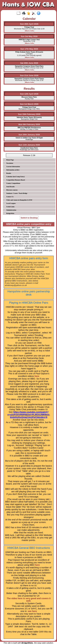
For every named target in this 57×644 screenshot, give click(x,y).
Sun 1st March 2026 (29, 104)
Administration (10, 210)
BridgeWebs (9, 213)
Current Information (12, 166)
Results (8, 173)
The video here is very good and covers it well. (29, 600)
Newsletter (9, 163)
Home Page (9, 160)
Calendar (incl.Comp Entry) (15, 177)
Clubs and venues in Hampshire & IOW (18, 200)
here (37, 376)
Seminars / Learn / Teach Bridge (16, 193)
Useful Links (9, 207)
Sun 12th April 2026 (29, 94)
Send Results (9, 187)
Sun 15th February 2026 (29, 114)
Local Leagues (10, 203)
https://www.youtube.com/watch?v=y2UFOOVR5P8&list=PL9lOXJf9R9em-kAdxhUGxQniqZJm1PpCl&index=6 (29, 415)
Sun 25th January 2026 (29, 135)
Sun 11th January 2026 (29, 145)
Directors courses (11, 190)
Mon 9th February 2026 (29, 124)
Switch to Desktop (29, 218)
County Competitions (12, 183)
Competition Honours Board (15, 180)
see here (32, 611)
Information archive (12, 170)
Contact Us (9, 197)
